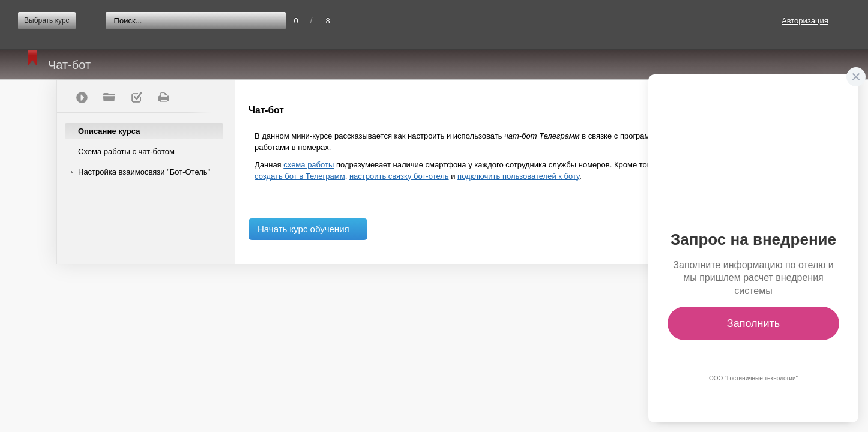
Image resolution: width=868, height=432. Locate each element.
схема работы (309, 165)
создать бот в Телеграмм (300, 176)
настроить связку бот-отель (399, 176)
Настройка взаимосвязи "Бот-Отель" (144, 172)
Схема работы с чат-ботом (126, 151)
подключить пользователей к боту (518, 176)
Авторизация (805, 21)
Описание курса (109, 131)
